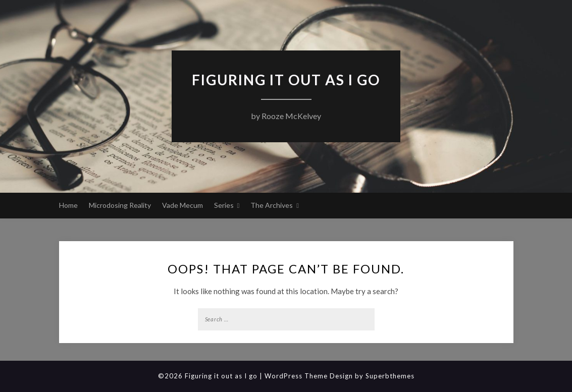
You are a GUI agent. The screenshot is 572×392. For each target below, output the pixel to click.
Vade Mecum (183, 205)
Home (68, 205)
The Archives (272, 205)
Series (224, 205)
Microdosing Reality (120, 205)
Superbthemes (390, 376)
